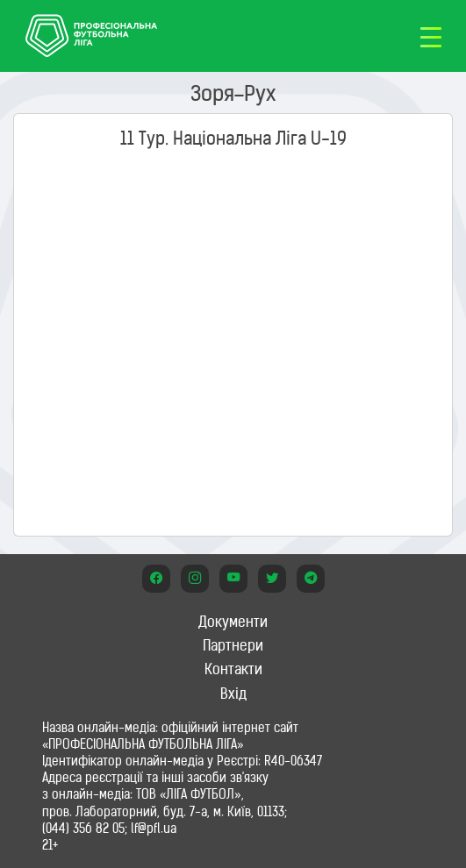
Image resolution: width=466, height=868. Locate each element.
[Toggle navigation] (431, 36)
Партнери (233, 645)
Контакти (233, 669)
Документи (233, 622)
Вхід (233, 694)
